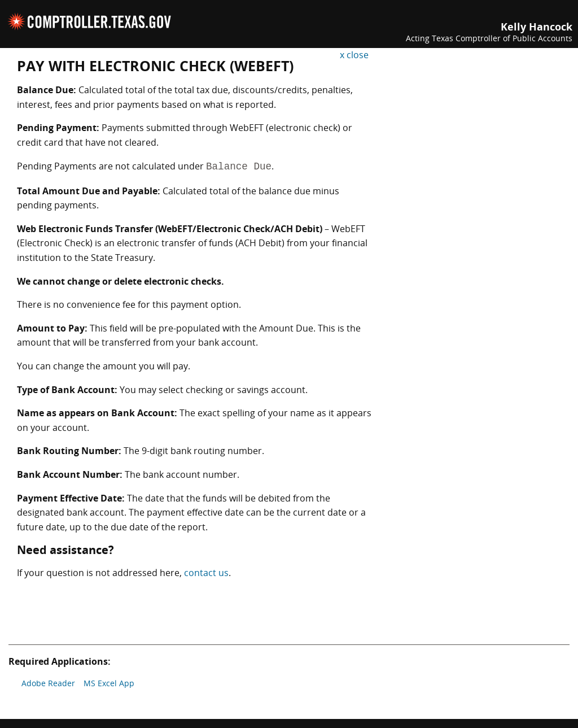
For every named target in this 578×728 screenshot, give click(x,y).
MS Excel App (109, 683)
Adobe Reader (48, 683)
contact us (206, 573)
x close (354, 55)
